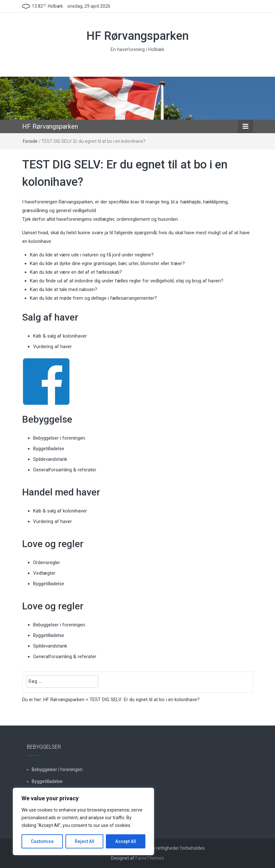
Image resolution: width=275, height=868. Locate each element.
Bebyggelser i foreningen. (60, 438)
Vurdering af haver (52, 347)
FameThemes (150, 858)
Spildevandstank (50, 459)
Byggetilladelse (49, 449)
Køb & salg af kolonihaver (60, 336)
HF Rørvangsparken (137, 36)
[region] (83, 821)
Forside (30, 141)
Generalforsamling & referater (65, 470)
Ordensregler (47, 563)
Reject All (85, 841)
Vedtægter (44, 573)
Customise (42, 841)
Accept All (126, 841)
